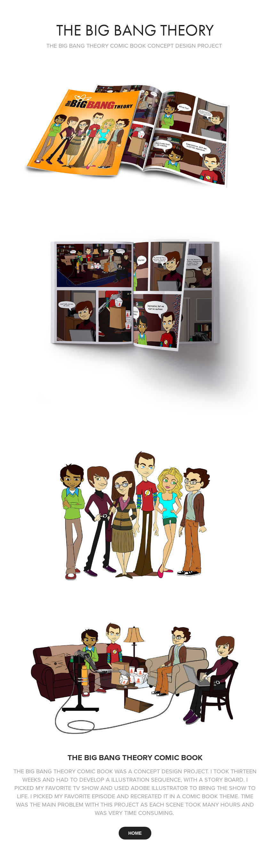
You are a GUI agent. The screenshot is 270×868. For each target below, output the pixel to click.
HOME (135, 833)
